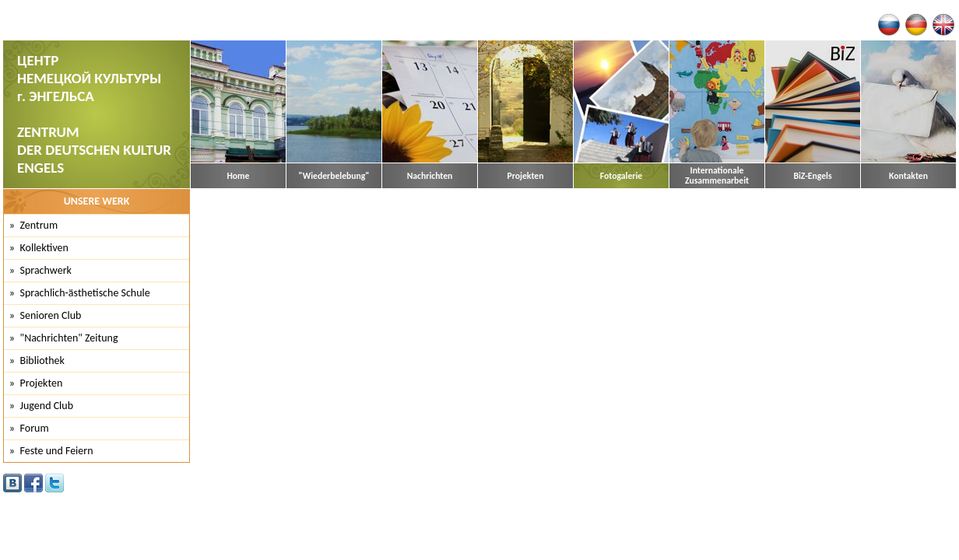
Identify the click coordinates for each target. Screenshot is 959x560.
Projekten (526, 176)
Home (239, 176)
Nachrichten (430, 176)
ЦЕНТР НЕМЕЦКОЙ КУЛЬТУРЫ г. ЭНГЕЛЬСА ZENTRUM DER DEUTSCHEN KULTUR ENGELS (94, 114)
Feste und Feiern (57, 451)
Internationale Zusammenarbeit (717, 176)
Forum (35, 428)
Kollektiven (44, 248)
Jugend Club (47, 406)
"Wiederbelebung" (334, 176)
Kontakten (908, 176)
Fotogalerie (621, 176)
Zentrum (39, 225)
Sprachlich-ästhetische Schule (85, 293)
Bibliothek (42, 360)
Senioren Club (51, 315)
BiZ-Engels (812, 176)
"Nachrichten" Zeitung (69, 338)
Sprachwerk (46, 270)
